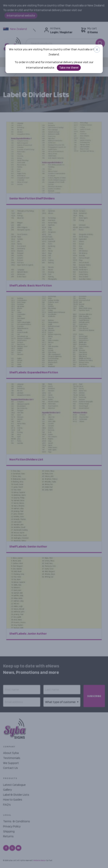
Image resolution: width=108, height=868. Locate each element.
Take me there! (69, 68)
